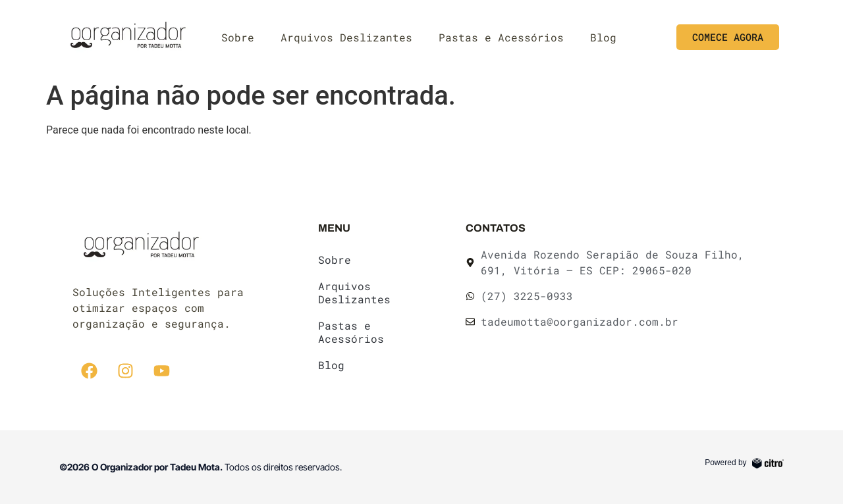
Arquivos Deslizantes (346, 37)
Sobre (238, 37)
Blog (603, 37)
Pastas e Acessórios (501, 37)
